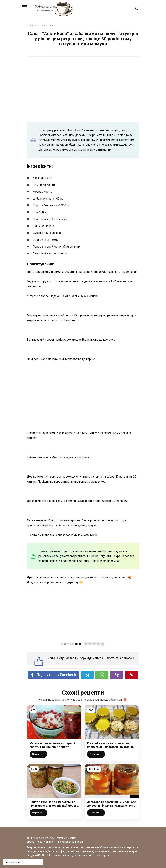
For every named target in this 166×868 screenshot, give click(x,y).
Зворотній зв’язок (38, 842)
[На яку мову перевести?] (23, 862)
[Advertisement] (83, 87)
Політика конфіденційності (67, 842)
